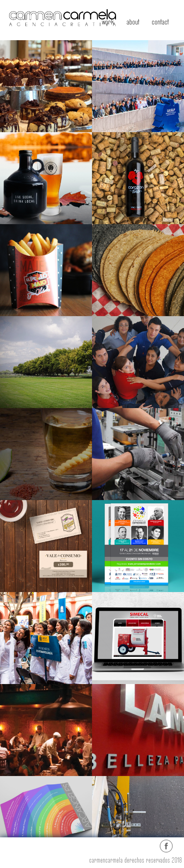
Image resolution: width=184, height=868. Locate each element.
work (108, 22)
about (133, 22)
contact (160, 22)
